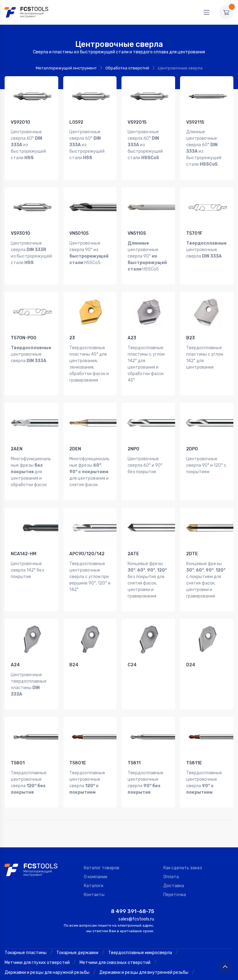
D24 (191, 641)
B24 (74, 641)
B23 (191, 328)
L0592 (76, 122)
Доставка (174, 853)
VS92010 (21, 122)
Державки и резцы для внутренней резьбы (144, 939)
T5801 (18, 735)
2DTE (192, 535)
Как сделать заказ (183, 835)
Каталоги (94, 853)
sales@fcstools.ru (136, 886)
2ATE (133, 535)
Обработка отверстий (127, 68)
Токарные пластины (26, 919)
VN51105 (137, 229)
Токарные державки (77, 919)
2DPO (192, 435)
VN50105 (79, 229)
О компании (96, 844)
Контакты (94, 862)
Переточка (175, 862)
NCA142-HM (24, 535)
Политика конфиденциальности (201, 973)
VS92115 (195, 122)
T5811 (134, 735)
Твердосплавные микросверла (140, 919)
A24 (15, 641)
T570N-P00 (24, 328)
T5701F (194, 229)
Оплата (171, 844)
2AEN (17, 435)
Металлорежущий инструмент (66, 68)
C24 (132, 641)
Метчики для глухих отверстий (37, 929)
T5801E (78, 735)
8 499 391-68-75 (133, 878)
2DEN (75, 435)
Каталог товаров (102, 835)
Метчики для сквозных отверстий (115, 929)
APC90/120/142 (87, 535)
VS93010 (21, 229)
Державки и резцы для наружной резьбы (47, 939)
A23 (132, 328)
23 (72, 328)
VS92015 (137, 122)
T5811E (194, 735)
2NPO (133, 435)
